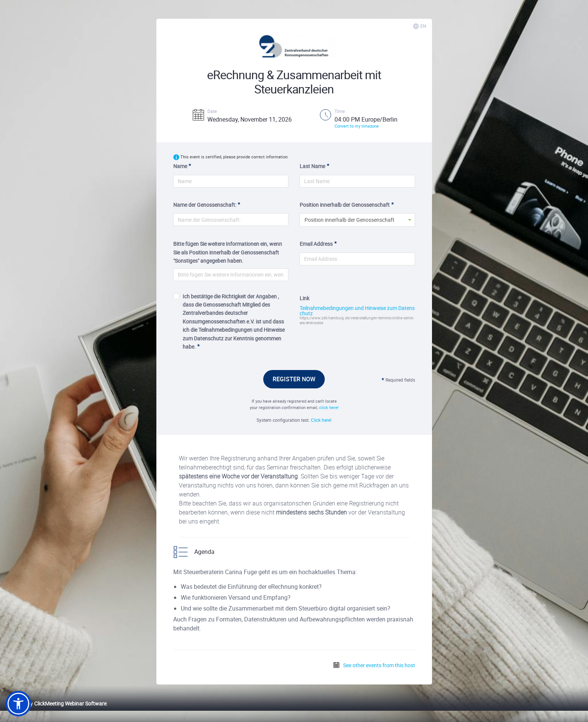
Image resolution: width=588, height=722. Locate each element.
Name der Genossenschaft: (205, 205)
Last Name (312, 166)
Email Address (316, 244)
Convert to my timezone (357, 126)
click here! (329, 407)
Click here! (321, 420)
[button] (18, 704)
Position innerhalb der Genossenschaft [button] (349, 220)
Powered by (56, 703)
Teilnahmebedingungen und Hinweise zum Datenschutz (357, 311)
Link (304, 298)
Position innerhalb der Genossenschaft (345, 205)
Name (180, 166)
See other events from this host (374, 665)
